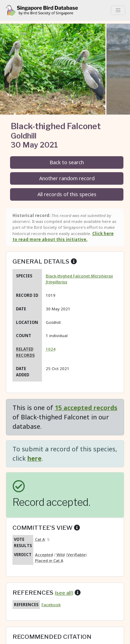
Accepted (44, 555)
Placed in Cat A (49, 561)
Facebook (51, 605)
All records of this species (67, 194)
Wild (61, 555)
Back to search (67, 162)
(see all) (64, 593)
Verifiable (76, 555)
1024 (51, 349)
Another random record (67, 178)
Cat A (40, 539)
